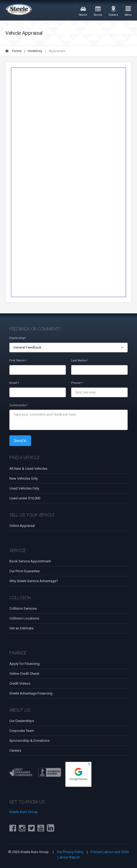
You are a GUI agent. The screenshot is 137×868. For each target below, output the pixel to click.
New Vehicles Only (24, 478)
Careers (15, 750)
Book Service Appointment (30, 561)
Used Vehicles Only (24, 488)
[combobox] (68, 348)
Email (14, 383)
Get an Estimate (21, 628)
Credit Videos (20, 683)
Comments (18, 405)
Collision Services (23, 608)
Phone (77, 383)
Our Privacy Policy (70, 852)
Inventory (35, 51)
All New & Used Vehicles (28, 469)
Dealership (18, 338)
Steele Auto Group (24, 812)
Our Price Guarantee (24, 571)
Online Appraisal (22, 526)
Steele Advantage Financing (31, 693)
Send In (20, 441)
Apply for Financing (24, 664)
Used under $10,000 (25, 498)
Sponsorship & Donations (29, 741)
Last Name (80, 360)
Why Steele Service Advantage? (34, 581)
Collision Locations (24, 618)
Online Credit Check (24, 674)
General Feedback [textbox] (27, 347)
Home (13, 51)
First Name (18, 360)
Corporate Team (22, 731)
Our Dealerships (22, 721)
